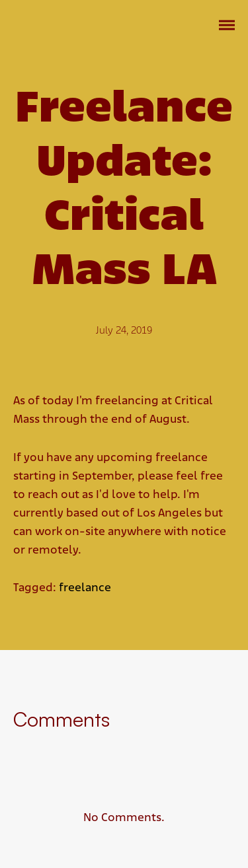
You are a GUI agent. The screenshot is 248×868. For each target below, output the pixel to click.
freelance (85, 588)
